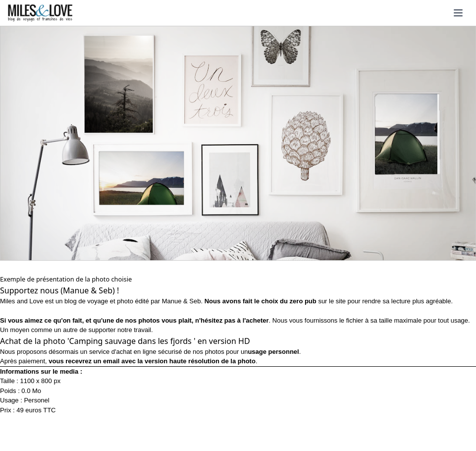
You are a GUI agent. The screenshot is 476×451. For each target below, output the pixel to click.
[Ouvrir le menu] (458, 13)
